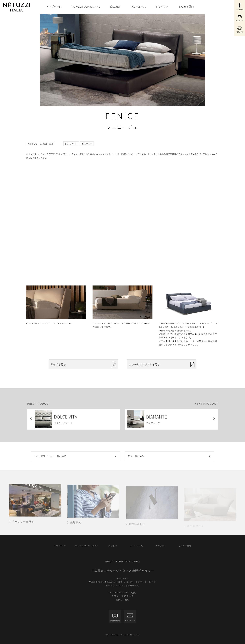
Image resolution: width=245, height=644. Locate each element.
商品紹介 (115, 6)
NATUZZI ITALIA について (86, 6)
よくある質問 (186, 6)
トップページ (54, 6)
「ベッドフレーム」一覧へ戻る (75, 456)
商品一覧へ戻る (170, 456)
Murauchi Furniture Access (117, 635)
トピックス (162, 6)
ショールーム (138, 6)
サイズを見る (83, 364)
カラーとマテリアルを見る (162, 364)
